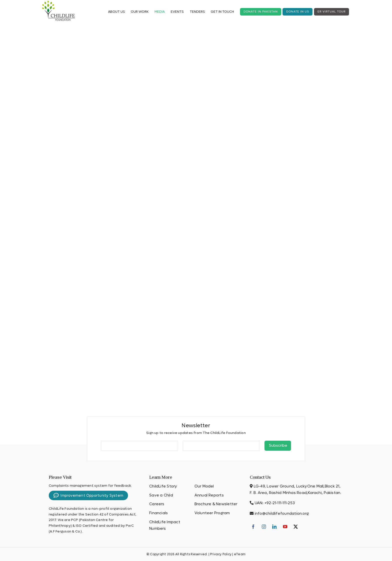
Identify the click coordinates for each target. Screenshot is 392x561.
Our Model (204, 486)
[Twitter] (296, 527)
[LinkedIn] (274, 527)
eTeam (240, 554)
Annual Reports (209, 495)
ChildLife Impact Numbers (165, 525)
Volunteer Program (212, 513)
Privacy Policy (221, 554)
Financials (158, 513)
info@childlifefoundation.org (282, 513)
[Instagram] (264, 527)
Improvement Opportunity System (88, 496)
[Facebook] (253, 527)
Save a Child (161, 495)
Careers (157, 504)
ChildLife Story (163, 486)
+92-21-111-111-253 (280, 503)
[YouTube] (285, 527)
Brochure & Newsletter (216, 504)
